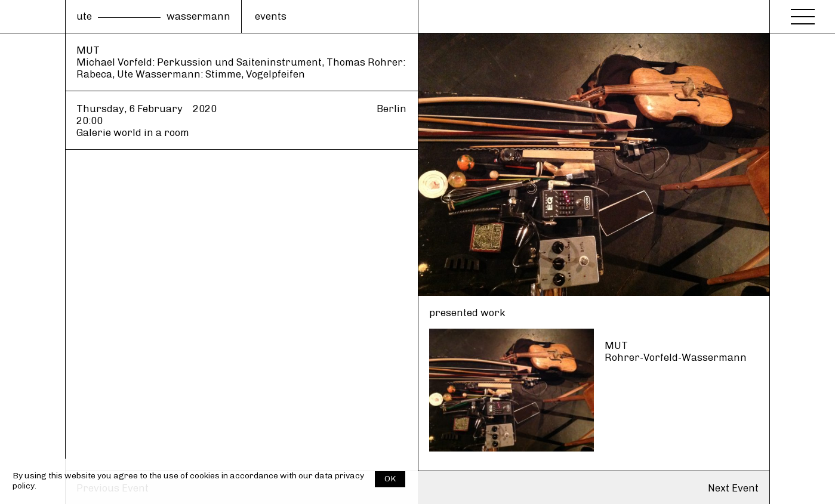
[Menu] (803, 13)
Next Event (733, 488)
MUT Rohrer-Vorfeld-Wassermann (676, 351)
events (271, 16)
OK (390, 479)
